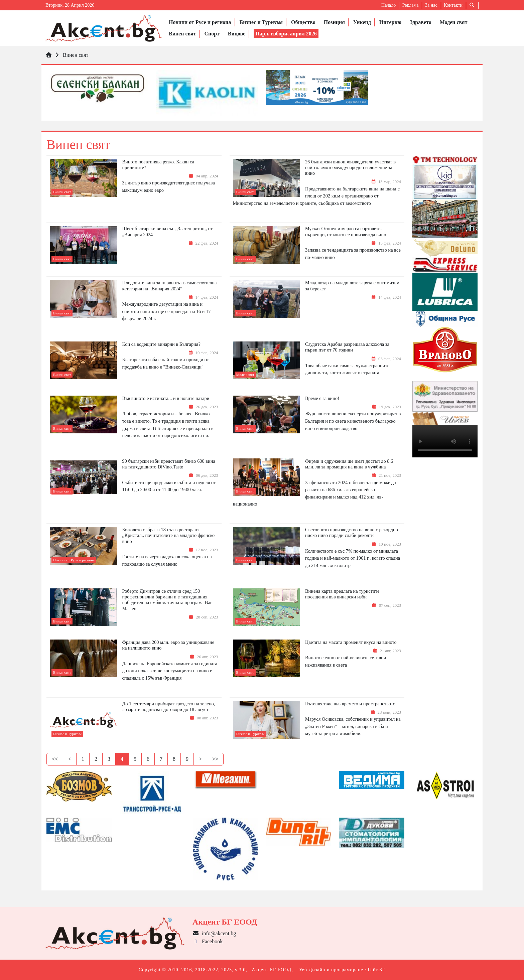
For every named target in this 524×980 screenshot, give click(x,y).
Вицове (237, 34)
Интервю (390, 22)
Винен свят (182, 34)
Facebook (208, 941)
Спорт (212, 34)
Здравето (420, 22)
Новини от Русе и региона (200, 22)
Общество (303, 22)
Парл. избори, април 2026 (286, 34)
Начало (388, 5)
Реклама (411, 5)
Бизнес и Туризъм (261, 22)
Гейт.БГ (377, 970)
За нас (431, 5)
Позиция (334, 22)
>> (215, 759)
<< (55, 759)
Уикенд (362, 22)
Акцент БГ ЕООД (272, 970)
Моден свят (454, 22)
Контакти (453, 5)
